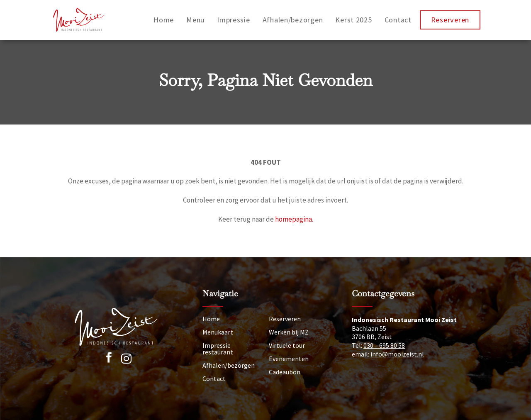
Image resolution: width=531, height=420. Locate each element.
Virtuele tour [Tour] (287, 345)
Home (164, 20)
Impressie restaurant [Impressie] (218, 349)
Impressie (234, 20)
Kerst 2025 (353, 20)
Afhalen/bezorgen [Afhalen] (229, 365)
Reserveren (450, 20)
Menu (195, 20)
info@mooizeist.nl (397, 354)
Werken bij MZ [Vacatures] (289, 332)
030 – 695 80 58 (384, 345)
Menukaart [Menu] (218, 332)
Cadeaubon (285, 372)
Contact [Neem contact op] (214, 378)
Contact (398, 20)
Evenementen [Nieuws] (289, 359)
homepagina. (294, 219)
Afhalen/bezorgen (293, 20)
